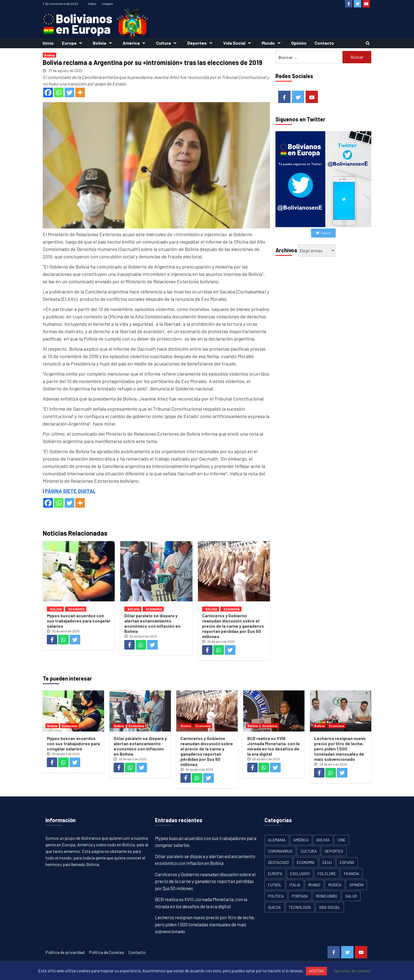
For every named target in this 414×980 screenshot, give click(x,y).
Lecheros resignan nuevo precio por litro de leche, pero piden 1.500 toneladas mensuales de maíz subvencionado (340, 749)
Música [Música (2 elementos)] (335, 885)
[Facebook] (48, 92)
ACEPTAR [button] (316, 971)
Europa (73, 43)
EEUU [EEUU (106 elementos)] (327, 862)
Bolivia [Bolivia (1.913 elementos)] (323, 840)
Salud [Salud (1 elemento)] (351, 896)
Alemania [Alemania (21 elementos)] (277, 840)
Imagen (107, 4)
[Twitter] (69, 92)
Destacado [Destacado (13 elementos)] (278, 862)
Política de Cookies (107, 952)
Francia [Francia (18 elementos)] (352, 874)
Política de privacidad (65, 952)
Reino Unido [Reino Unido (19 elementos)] (327, 896)
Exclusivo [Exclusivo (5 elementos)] (300, 874)
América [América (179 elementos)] (301, 840)
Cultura (168, 43)
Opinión (299, 43)
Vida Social (238, 43)
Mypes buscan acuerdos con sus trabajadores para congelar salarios (79, 621)
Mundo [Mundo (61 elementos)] (314, 885)
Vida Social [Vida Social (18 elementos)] (330, 907)
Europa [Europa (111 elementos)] (275, 874)
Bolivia (104, 43)
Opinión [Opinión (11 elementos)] (356, 885)
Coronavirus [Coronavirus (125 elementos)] (280, 851)
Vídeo (92, 4)
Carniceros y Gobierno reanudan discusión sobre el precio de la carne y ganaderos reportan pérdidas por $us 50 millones (233, 626)
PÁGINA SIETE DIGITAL (70, 491)
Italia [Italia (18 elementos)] (295, 885)
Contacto (324, 43)
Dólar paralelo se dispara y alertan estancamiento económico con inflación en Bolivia (152, 623)
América (135, 43)
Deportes (201, 43)
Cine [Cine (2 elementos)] (342, 840)
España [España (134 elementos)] (347, 862)
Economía (77, 609)
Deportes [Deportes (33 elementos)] (334, 851)
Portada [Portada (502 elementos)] (300, 896)
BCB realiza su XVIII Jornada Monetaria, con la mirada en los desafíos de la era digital (273, 746)
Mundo (272, 43)
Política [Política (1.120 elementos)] (276, 896)
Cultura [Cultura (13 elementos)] (309, 851)
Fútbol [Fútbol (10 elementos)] (275, 885)
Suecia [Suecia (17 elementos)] (274, 907)
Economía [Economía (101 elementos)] (306, 862)
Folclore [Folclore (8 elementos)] (327, 874)
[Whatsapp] (59, 92)
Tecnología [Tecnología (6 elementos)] (300, 907)
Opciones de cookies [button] (352, 971)
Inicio (48, 43)
